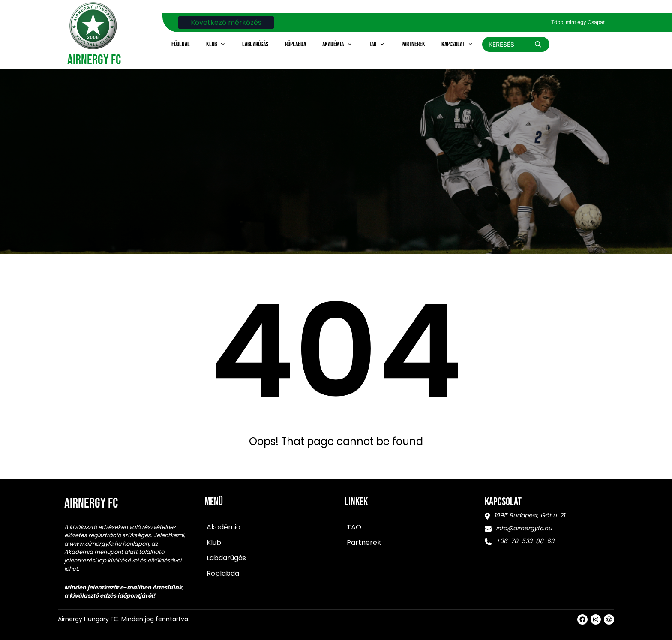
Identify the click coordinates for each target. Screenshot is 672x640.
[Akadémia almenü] (350, 44)
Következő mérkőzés (226, 23)
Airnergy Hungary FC (88, 619)
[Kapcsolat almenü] (471, 44)
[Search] (538, 44)
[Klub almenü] (223, 44)
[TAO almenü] (382, 44)
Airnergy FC (94, 60)
